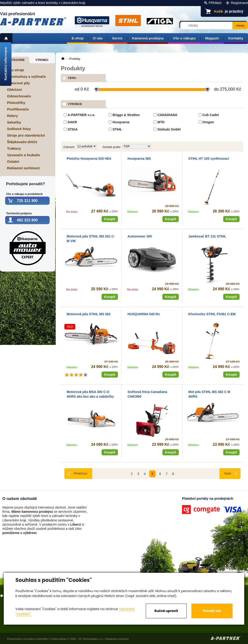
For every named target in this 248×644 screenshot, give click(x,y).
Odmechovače (19, 96)
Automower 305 (140, 236)
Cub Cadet (211, 115)
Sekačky (14, 122)
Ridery (13, 116)
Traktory (14, 148)
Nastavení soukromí (117, 639)
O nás (98, 38)
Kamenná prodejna (148, 38)
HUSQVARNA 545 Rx (144, 314)
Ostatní (13, 161)
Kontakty (236, 38)
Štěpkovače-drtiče (22, 142)
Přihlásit (215, 3)
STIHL (117, 129)
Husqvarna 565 (139, 159)
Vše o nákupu (184, 38)
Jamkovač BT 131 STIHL (207, 236)
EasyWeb (42, 639)
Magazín (212, 38)
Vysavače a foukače (24, 155)
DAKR (72, 122)
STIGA (73, 129)
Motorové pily (18, 83)
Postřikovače (18, 109)
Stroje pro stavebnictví (26, 135)
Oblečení (14, 90)
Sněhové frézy (19, 129)
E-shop (78, 38)
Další (228, 473)
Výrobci (42, 60)
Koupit (110, 219)
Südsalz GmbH (169, 129)
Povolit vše (212, 611)
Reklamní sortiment (23, 168)
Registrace (239, 3)
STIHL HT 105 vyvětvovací (209, 159)
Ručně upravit (166, 611)
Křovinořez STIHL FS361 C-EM (212, 314)
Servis (117, 38)
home (6, 39)
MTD (161, 122)
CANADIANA (167, 115)
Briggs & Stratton (126, 115)
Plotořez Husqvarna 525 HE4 (89, 159)
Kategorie (16, 60)
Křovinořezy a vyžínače (26, 76)
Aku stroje (16, 70)
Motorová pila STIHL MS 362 (89, 314)
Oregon (208, 122)
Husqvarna (121, 122)
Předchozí (81, 473)
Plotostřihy (16, 103)
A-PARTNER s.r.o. (81, 115)
